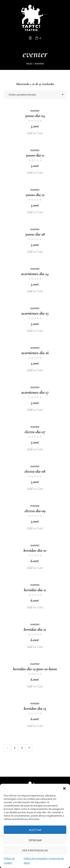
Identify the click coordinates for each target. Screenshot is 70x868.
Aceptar (35, 830)
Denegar (35, 840)
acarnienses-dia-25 (35, 313)
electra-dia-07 (35, 432)
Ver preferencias (35, 850)
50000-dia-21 (35, 195)
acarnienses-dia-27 (35, 392)
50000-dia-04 (35, 116)
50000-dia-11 (35, 155)
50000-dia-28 (35, 234)
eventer (35, 111)
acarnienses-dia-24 (35, 274)
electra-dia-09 (35, 511)
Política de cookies (9, 861)
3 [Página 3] (22, 748)
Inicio (29, 63)
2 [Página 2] (15, 748)
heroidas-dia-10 (35, 550)
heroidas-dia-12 (35, 629)
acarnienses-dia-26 (35, 353)
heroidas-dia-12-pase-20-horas (35, 669)
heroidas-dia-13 (35, 708)
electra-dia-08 (35, 471)
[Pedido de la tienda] (35, 95)
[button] (64, 788)
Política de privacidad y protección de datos (44, 861)
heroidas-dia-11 (35, 590)
